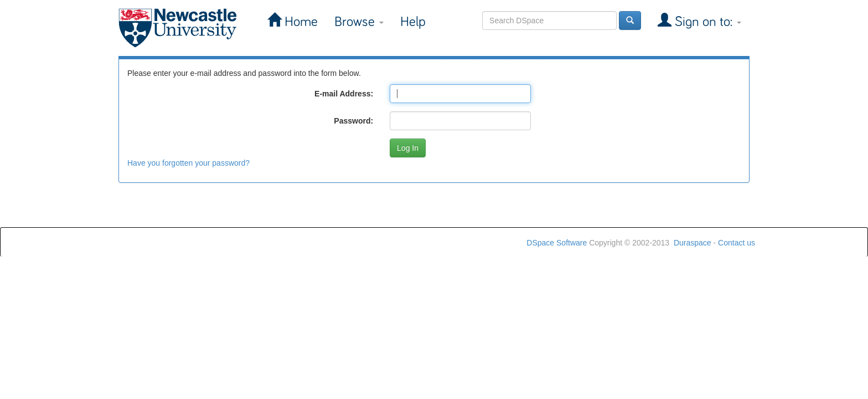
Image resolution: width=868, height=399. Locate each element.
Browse (359, 22)
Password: (353, 121)
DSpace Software (557, 243)
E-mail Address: (344, 94)
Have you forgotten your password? (188, 163)
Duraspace (693, 243)
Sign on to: (706, 22)
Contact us (737, 243)
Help (413, 22)
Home (299, 22)
